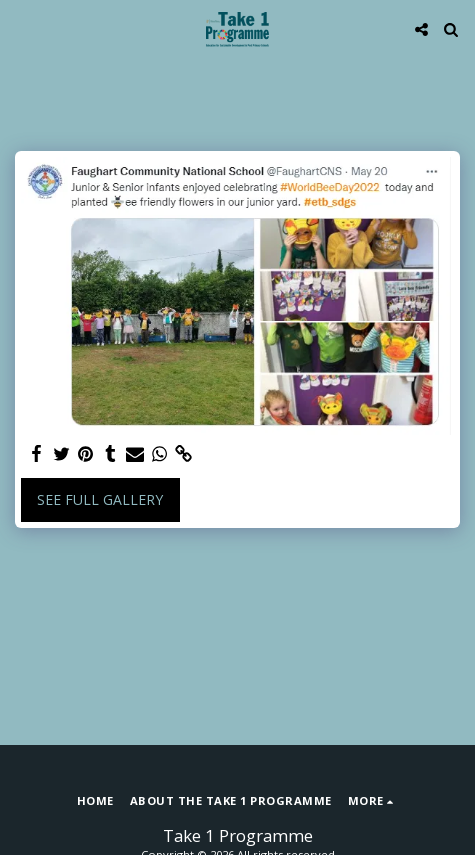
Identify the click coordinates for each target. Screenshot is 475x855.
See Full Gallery (100, 499)
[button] (22, 28)
